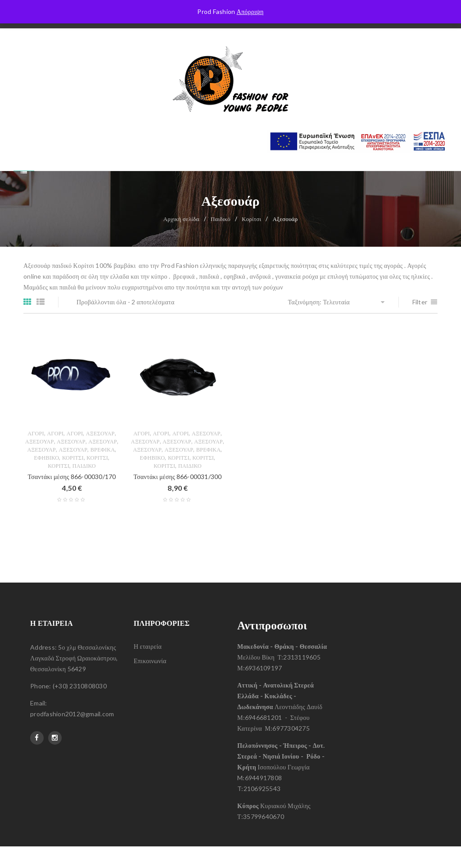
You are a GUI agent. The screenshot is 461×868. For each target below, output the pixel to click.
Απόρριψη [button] (250, 11)
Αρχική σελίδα (181, 240)
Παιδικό (221, 240)
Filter (420, 323)
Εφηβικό (47, 479)
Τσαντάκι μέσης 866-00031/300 (178, 498)
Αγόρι (36, 455)
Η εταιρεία (148, 668)
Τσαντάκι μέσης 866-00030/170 (72, 498)
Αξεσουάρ (100, 455)
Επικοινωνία (150, 682)
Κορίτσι (251, 240)
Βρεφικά (103, 471)
